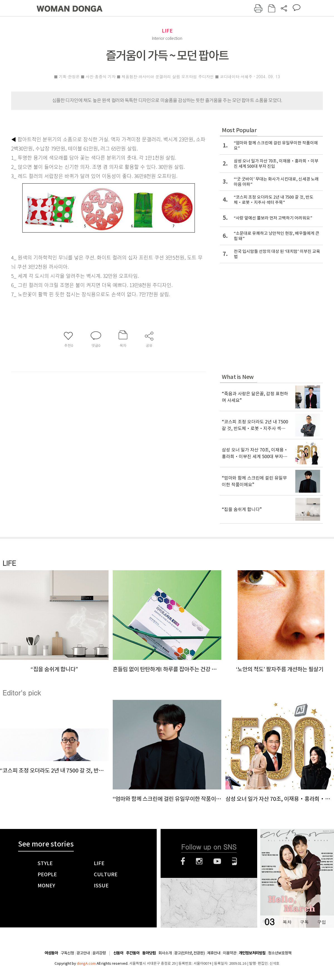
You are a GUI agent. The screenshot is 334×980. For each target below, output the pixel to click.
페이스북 (183, 861)
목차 (287, 922)
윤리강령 (99, 953)
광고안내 (83, 953)
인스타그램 (199, 861)
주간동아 (133, 953)
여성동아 (51, 953)
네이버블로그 (234, 861)
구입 (321, 922)
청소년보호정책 (280, 953)
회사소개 (165, 953)
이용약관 (230, 953)
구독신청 (67, 953)
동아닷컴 (149, 953)
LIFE (167, 31)
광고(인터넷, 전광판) (189, 953)
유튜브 (217, 861)
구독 (304, 922)
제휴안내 (214, 953)
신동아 (118, 953)
